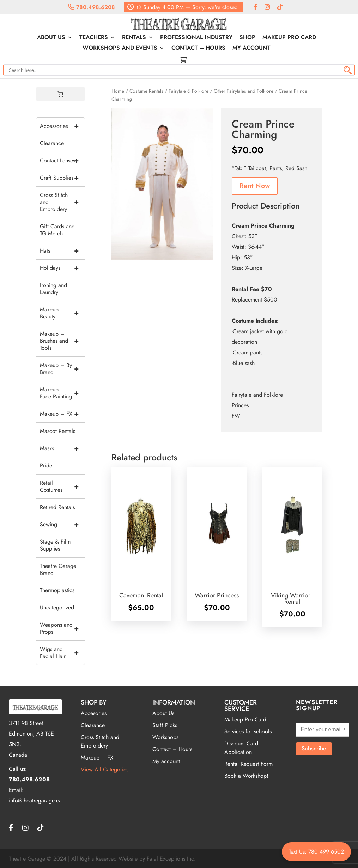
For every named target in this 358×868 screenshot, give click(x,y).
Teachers (94, 38)
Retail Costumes (62, 486)
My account (251, 49)
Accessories (62, 126)
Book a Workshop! (246, 776)
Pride (46, 466)
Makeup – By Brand (62, 369)
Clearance (52, 143)
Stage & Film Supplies (55, 545)
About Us (51, 38)
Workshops (165, 737)
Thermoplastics (57, 590)
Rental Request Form (248, 764)
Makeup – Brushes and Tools (62, 341)
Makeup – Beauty (62, 313)
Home (118, 91)
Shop (247, 38)
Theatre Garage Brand (58, 569)
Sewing (62, 525)
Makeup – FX (62, 414)
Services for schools (248, 731)
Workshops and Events (120, 49)
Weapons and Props (62, 628)
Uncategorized (57, 607)
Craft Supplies (62, 178)
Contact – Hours (198, 49)
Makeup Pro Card (289, 38)
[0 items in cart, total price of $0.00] (60, 94)
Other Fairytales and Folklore (244, 91)
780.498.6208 (92, 7)
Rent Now (255, 186)
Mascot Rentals (57, 431)
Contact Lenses (62, 161)
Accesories (94, 713)
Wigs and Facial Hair (62, 653)
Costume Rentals (146, 91)
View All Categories (105, 770)
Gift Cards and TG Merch (57, 230)
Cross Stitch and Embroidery (62, 202)
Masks (62, 448)
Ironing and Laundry (53, 289)
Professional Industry (196, 38)
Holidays (62, 268)
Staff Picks (165, 725)
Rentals (134, 38)
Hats (62, 251)
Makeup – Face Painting (62, 393)
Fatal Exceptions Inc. (171, 859)
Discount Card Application (241, 748)
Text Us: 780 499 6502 (316, 852)
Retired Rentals (57, 507)
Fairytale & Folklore (189, 91)
